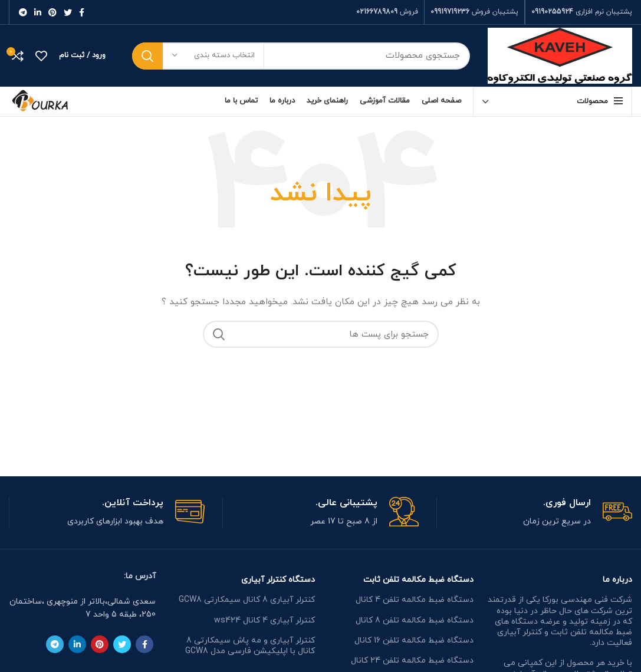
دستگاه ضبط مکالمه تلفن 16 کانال (414, 640)
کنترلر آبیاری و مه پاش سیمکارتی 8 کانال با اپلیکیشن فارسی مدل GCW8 (250, 646)
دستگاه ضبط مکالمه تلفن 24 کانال (412, 661)
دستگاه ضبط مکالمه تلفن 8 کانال (415, 620)
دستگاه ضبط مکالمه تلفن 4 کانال (415, 600)
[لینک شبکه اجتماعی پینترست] (52, 12)
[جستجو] (301, 56)
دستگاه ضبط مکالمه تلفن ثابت (418, 580)
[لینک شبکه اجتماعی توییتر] (68, 12)
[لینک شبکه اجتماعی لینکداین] (38, 12)
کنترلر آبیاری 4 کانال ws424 (264, 620)
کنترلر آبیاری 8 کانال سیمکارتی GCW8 (247, 600)
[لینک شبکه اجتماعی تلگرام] (23, 12)
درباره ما (617, 580)
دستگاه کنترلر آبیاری (278, 580)
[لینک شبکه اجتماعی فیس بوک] (82, 12)
